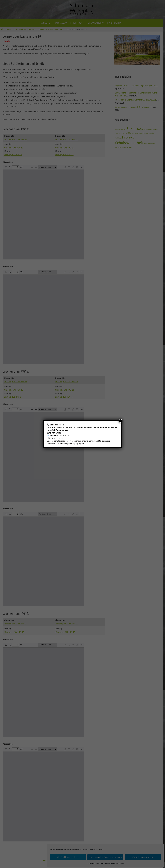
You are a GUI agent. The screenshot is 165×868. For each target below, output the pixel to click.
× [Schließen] (121, 421)
